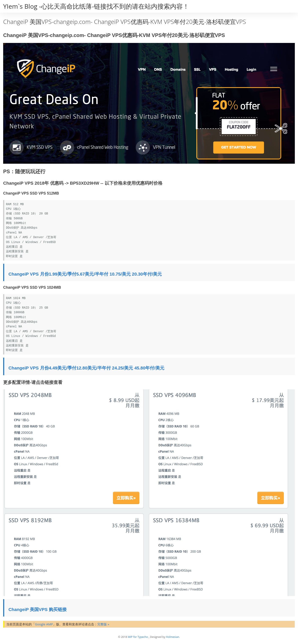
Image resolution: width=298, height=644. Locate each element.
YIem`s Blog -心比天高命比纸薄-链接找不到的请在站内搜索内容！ (96, 6)
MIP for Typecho (138, 637)
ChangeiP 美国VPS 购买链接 (38, 609)
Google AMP (44, 624)
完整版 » (103, 624)
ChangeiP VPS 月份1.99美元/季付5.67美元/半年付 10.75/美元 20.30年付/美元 (85, 274)
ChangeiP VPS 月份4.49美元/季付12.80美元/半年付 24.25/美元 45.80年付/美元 (86, 368)
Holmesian (173, 637)
